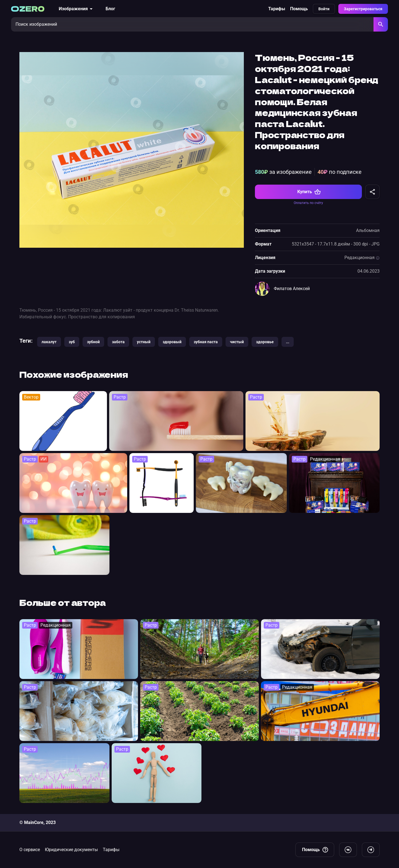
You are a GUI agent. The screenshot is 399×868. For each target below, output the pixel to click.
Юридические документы (71, 850)
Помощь (299, 9)
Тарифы (277, 9)
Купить (309, 192)
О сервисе (30, 850)
